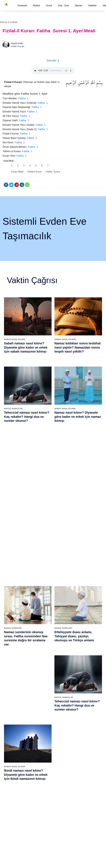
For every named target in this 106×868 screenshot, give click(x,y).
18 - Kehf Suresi (10, 733)
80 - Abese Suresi (45, 760)
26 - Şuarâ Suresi (45, 677)
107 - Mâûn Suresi (80, 800)
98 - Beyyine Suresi (81, 755)
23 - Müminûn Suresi (47, 662)
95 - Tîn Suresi (44, 836)
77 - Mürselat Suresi (46, 745)
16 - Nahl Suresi (10, 723)
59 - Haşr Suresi (10, 750)
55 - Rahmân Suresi (81, 728)
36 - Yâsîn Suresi (45, 728)
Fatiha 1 (23, 98)
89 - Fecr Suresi (44, 805)
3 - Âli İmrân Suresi (11, 657)
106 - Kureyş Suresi (81, 795)
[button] (22, 6)
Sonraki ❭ (53, 60)
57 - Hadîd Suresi (80, 738)
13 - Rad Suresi (10, 708)
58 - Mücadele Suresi (12, 745)
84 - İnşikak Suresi (46, 780)
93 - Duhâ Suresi (45, 826)
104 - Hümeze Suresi (81, 785)
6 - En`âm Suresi (10, 672)
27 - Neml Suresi (45, 683)
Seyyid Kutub (17, 43)
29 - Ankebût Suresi (46, 693)
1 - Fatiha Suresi (10, 647)
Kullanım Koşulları (45, 858)
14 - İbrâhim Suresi (11, 713)
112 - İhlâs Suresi (80, 826)
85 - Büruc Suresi (45, 785)
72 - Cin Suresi (9, 816)
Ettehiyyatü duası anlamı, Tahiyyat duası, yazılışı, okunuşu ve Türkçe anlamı (74, 488)
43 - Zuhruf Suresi (80, 667)
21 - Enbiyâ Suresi (46, 652)
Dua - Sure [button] (64, 6)
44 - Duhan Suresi (80, 672)
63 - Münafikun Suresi (12, 770)
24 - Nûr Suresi (44, 667)
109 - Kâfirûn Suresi (81, 811)
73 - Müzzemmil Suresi (13, 821)
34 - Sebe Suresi (45, 718)
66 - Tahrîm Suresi (11, 785)
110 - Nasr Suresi (80, 816)
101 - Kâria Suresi (80, 770)
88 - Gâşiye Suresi (46, 800)
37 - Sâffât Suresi (45, 733)
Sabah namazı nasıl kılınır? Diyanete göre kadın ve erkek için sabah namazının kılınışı (26, 347)
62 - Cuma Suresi (11, 765)
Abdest (37, 6)
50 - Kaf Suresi (79, 703)
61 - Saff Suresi (10, 760)
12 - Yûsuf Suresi (11, 703)
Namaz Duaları (63, 549)
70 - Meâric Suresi (11, 805)
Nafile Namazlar (13, 409)
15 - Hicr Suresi (10, 718)
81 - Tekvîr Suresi (45, 765)
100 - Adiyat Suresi (80, 765)
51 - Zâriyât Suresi (80, 708)
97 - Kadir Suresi (79, 750)
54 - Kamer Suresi (80, 723)
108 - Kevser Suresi (81, 805)
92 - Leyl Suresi (44, 821)
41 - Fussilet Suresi (81, 657)
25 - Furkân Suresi (46, 672)
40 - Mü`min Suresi (81, 652)
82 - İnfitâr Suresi (45, 770)
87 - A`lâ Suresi (44, 795)
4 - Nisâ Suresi (9, 662)
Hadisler (92, 6)
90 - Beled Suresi (45, 811)
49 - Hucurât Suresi (81, 698)
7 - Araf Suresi (9, 677)
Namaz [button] (79, 6)
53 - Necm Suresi (80, 718)
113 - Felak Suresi (80, 831)
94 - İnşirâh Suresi (45, 831)
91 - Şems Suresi (45, 816)
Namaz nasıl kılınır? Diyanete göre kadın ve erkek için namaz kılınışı (78, 417)
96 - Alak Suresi (79, 745)
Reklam (59, 858)
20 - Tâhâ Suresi (45, 647)
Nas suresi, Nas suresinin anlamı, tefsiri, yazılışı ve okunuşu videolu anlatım (23, 557)
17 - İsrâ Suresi (10, 728)
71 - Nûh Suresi (10, 811)
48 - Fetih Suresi (79, 693)
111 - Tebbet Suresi (81, 821)
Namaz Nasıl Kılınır (15, 339)
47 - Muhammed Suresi (82, 688)
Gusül (49, 6)
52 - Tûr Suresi (79, 713)
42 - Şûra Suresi (79, 662)
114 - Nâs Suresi (79, 836)
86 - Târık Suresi (45, 790)
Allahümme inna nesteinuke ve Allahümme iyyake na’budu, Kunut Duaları (77, 557)
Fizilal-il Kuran (9, 22)
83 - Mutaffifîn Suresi (47, 775)
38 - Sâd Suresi (44, 738)
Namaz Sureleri (13, 480)
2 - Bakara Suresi (11, 652)
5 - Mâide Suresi (10, 667)
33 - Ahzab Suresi (45, 713)
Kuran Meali (9, 161)
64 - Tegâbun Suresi (12, 775)
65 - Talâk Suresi (10, 780)
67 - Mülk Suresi (10, 790)
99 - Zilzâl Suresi (79, 760)
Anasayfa (22, 6)
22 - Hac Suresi (44, 657)
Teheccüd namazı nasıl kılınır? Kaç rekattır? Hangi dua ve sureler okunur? (27, 417)
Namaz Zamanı (95, 858)
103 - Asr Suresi (79, 780)
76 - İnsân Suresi (10, 836)
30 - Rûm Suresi (45, 698)
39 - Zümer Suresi (80, 647)
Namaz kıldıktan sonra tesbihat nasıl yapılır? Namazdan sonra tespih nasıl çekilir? (78, 347)
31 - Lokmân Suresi (46, 703)
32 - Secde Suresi (45, 708)
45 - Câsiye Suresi (80, 677)
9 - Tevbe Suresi (10, 688)
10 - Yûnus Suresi (11, 693)
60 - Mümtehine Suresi (13, 755)
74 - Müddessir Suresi (12, 826)
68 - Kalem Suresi (11, 795)
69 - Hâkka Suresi (11, 800)
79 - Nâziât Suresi (45, 755)
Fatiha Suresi (53, 172)
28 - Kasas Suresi (45, 688)
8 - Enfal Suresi (9, 683)
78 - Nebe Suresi (45, 750)
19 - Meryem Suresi (12, 738)
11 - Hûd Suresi (10, 698)
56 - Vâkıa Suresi (80, 733)
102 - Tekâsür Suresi (81, 775)
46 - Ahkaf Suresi (79, 683)
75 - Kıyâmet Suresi (12, 831)
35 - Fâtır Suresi (45, 723)
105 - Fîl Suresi (79, 790)
